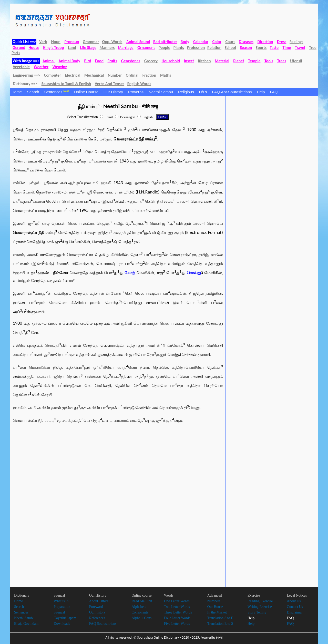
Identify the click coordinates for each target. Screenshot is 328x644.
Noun (56, 42)
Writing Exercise (260, 607)
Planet (239, 61)
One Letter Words (177, 601)
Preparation (62, 607)
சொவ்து (194, 273)
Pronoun (72, 42)
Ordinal (132, 75)
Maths (166, 75)
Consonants (140, 612)
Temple (254, 61)
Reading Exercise (260, 601)
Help (261, 92)
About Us (294, 601)
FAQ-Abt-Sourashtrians (232, 92)
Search (33, 92)
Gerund (19, 48)
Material (222, 61)
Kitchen (204, 61)
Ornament (146, 48)
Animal (49, 61)
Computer (52, 75)
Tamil (109, 117)
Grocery (151, 61)
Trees (282, 61)
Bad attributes (165, 42)
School (230, 48)
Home (17, 92)
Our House (215, 607)
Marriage (126, 48)
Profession (196, 48)
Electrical (73, 75)
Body (185, 42)
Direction (265, 42)
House (34, 48)
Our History (113, 92)
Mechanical (94, 75)
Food (99, 61)
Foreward (96, 607)
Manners (107, 48)
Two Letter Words (177, 607)
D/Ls (203, 92)
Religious (186, 92)
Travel (300, 48)
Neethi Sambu (161, 92)
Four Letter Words (177, 618)
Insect (189, 61)
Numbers (214, 601)
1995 (84, 210)
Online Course (86, 92)
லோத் (130, 273)
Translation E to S (220, 624)
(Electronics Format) (204, 232)
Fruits (112, 61)
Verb (43, 42)
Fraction (149, 75)
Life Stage (88, 48)
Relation (214, 48)
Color (217, 42)
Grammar (91, 42)
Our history (97, 612)
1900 (192, 130)
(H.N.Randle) (148, 192)
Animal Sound (138, 42)
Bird (88, 61)
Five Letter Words (177, 624)
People (164, 48)
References (97, 618)
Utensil (296, 61)
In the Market (217, 612)
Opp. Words (112, 42)
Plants (179, 48)
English (148, 117)
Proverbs (136, 92)
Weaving (60, 67)
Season (246, 48)
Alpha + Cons (141, 618)
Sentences (57, 92)
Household (171, 61)
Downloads (62, 624)
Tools (269, 61)
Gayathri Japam (65, 618)
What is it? (61, 601)
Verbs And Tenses (110, 84)
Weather (41, 67)
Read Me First (142, 601)
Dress (282, 42)
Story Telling (257, 612)
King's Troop (54, 48)
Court (230, 42)
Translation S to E (220, 618)
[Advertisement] (56, 469)
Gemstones (131, 61)
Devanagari (128, 117)
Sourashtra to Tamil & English (66, 84)
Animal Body (69, 61)
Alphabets (139, 607)
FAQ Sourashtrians (103, 624)
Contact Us (295, 607)
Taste (274, 48)
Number (115, 75)
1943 (124, 161)
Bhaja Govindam (26, 624)
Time (287, 48)
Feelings (296, 42)
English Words (139, 84)
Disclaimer (295, 612)
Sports (261, 48)
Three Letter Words (178, 612)
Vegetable (21, 67)
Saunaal (59, 612)
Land (72, 48)
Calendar (201, 42)
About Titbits (99, 601)
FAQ (274, 92)
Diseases (246, 42)
